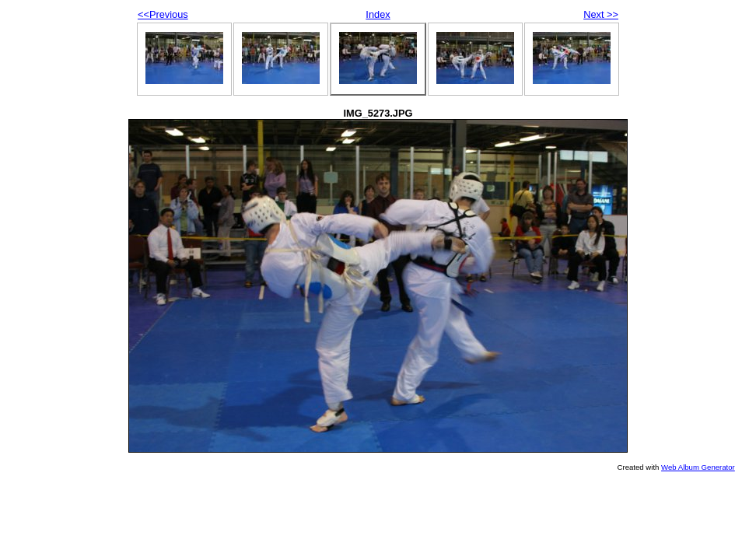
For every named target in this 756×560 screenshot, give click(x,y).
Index (378, 14)
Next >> (601, 14)
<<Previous (163, 14)
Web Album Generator (698, 467)
